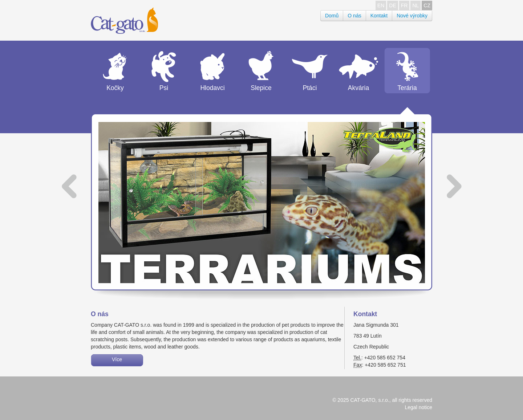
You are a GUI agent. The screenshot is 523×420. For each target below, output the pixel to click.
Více (117, 359)
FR (404, 5)
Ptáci (310, 88)
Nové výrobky (412, 16)
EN (381, 5)
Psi (164, 88)
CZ (427, 5)
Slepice (261, 88)
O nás (354, 16)
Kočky (115, 88)
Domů (332, 16)
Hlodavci (212, 88)
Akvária (358, 88)
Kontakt (379, 16)
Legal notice (418, 407)
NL (415, 5)
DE (392, 5)
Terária (407, 88)
